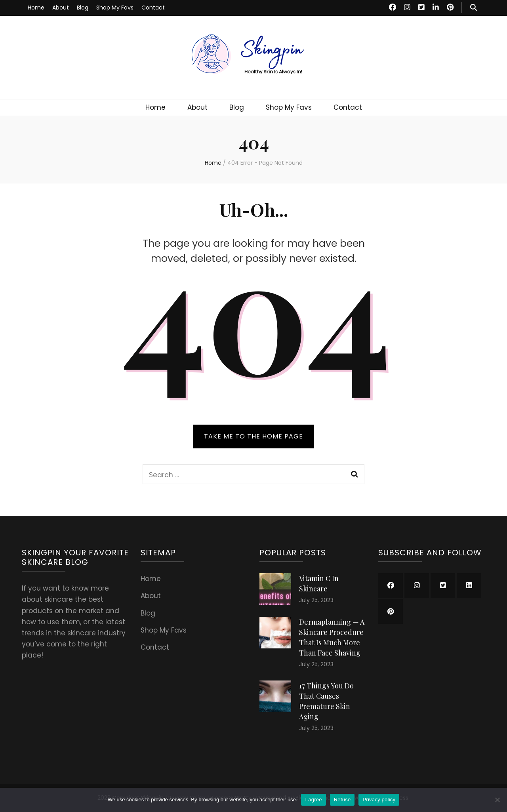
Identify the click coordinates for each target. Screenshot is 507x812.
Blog (83, 8)
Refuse (342, 800)
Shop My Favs (115, 8)
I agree (313, 800)
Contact (153, 8)
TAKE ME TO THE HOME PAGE (253, 436)
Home (36, 8)
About (61, 8)
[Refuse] (497, 800)
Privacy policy (379, 800)
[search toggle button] (474, 8)
